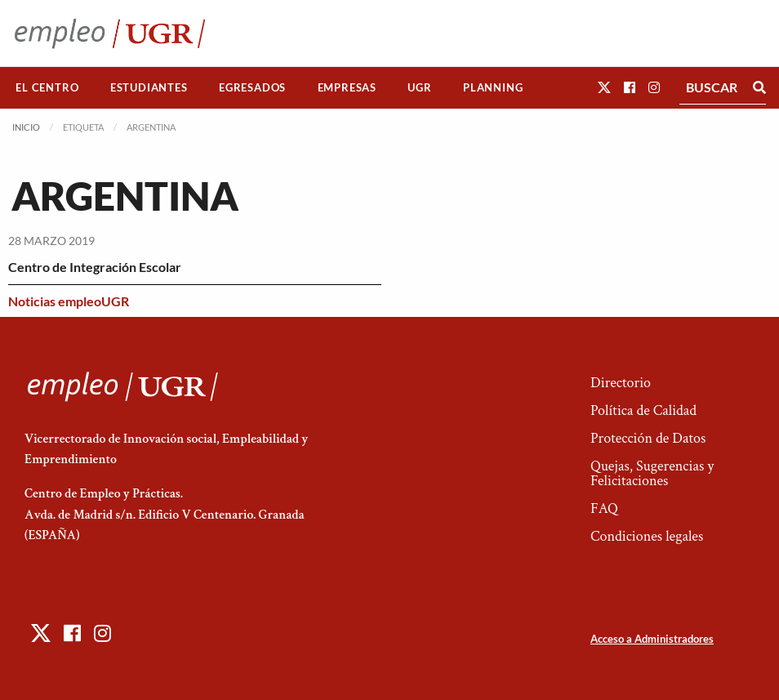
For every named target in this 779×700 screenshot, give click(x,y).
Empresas (347, 87)
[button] (604, 87)
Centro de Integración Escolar (95, 267)
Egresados (252, 87)
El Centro (47, 87)
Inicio (26, 127)
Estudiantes (149, 87)
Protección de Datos (648, 438)
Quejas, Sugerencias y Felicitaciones (652, 473)
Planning (493, 87)
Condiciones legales (647, 536)
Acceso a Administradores (652, 639)
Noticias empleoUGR (69, 301)
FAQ (604, 508)
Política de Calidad (643, 410)
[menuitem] (47, 88)
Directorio (621, 383)
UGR (419, 87)
